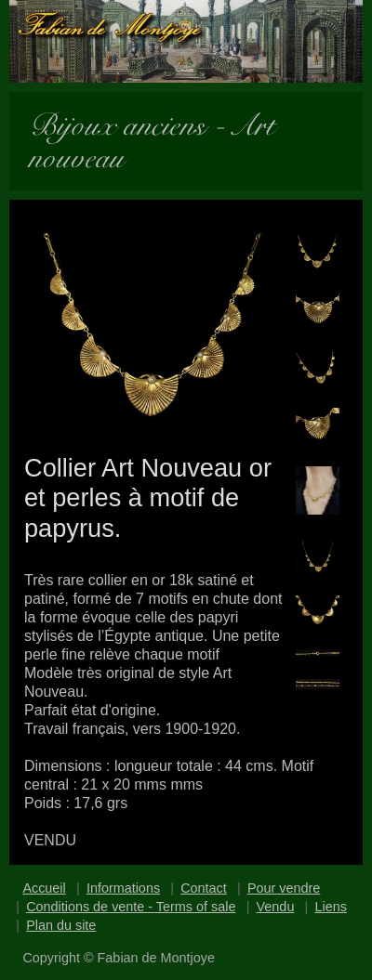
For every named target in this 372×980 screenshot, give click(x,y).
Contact (204, 888)
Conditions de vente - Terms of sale (131, 907)
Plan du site (61, 925)
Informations (123, 888)
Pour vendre (284, 888)
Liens (331, 907)
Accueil (44, 888)
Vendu (276, 907)
